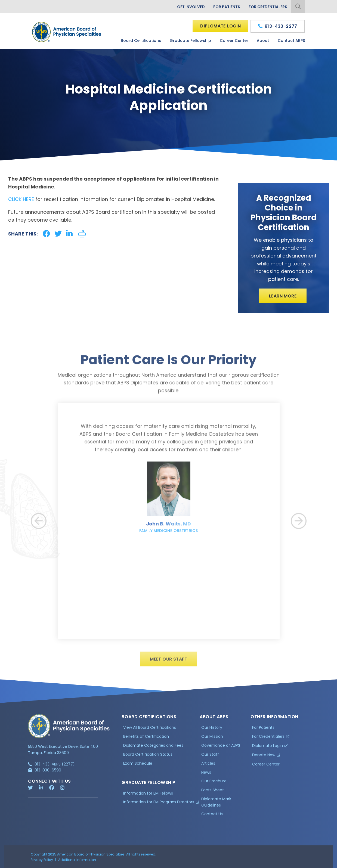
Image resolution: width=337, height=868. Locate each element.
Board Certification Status (148, 757)
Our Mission (212, 739)
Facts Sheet (213, 792)
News (206, 774)
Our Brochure (214, 783)
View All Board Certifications (150, 730)
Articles (208, 765)
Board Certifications (141, 41)
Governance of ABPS (221, 748)
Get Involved (191, 7)
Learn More (283, 296)
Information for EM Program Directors (159, 804)
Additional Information (77, 862)
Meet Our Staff (168, 661)
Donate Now (264, 757)
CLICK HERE (21, 199)
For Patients (227, 7)
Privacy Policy (42, 862)
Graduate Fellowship (190, 41)
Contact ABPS (291, 41)
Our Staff (210, 757)
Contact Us (212, 816)
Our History (212, 730)
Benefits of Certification (146, 739)
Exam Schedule (138, 765)
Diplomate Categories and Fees (153, 748)
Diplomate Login (220, 26)
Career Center (234, 41)
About (263, 41)
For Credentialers (268, 7)
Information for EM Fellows (148, 795)
